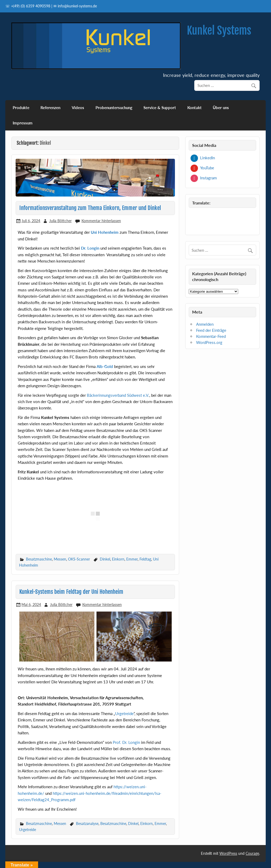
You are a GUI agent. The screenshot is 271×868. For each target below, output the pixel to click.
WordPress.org (209, 342)
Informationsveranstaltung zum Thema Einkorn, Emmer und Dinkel (90, 208)
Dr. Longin (90, 248)
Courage (252, 853)
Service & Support (160, 108)
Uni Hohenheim (105, 232)
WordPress (228, 853)
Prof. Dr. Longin (126, 742)
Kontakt (195, 108)
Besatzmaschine (39, 559)
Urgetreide (124, 713)
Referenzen (50, 108)
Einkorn (118, 559)
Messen (60, 559)
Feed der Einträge (211, 330)
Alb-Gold (105, 366)
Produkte (21, 108)
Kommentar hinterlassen (101, 221)
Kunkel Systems (219, 31)
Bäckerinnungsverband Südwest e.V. (118, 395)
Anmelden (205, 324)
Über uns (221, 108)
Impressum (23, 123)
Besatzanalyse (87, 823)
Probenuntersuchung (114, 108)
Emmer (132, 559)
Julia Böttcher (60, 221)
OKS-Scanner (79, 559)
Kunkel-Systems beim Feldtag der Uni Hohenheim (71, 592)
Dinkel (105, 559)
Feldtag (145, 559)
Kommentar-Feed (211, 336)
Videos (78, 108)
